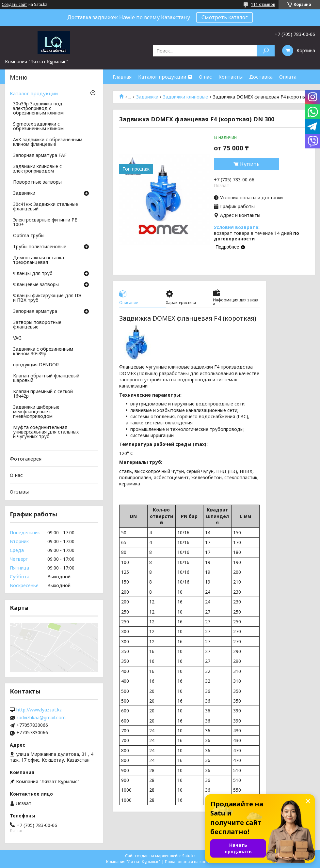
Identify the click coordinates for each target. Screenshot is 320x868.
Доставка (261, 77)
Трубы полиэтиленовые (40, 247)
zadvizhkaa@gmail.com (41, 718)
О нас (205, 77)
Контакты (231, 77)
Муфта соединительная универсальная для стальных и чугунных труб (46, 432)
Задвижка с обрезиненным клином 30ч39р (43, 352)
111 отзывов (263, 4)
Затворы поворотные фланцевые (37, 325)
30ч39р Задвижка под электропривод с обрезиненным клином (38, 109)
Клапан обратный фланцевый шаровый (46, 378)
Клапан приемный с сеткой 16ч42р (43, 394)
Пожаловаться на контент (189, 862)
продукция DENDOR (36, 365)
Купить (250, 164)
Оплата (288, 77)
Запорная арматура (35, 312)
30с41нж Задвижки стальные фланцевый (46, 207)
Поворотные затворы (37, 182)
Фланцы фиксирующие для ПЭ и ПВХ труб (47, 298)
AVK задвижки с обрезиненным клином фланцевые (48, 142)
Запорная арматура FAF (40, 156)
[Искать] (266, 51)
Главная (122, 77)
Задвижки (147, 97)
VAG (17, 338)
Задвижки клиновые (185, 97)
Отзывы (19, 492)
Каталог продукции (162, 77)
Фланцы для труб (33, 274)
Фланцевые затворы (36, 285)
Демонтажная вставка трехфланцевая (39, 260)
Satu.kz (189, 856)
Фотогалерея (26, 459)
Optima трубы (29, 236)
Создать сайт (14, 5)
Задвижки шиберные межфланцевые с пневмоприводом (36, 412)
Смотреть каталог (224, 17)
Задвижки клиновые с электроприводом (37, 169)
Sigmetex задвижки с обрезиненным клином (38, 127)
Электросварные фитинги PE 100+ (45, 222)
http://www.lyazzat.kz (39, 710)
